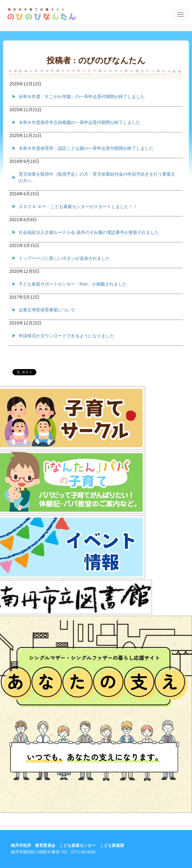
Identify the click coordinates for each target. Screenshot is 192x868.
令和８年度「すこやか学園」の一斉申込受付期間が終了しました (82, 97)
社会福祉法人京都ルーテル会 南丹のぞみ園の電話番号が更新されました (89, 232)
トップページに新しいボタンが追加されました (64, 258)
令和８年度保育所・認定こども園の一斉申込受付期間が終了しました (86, 148)
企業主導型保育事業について (47, 310)
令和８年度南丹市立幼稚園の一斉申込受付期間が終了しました (80, 122)
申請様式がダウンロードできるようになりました (66, 336)
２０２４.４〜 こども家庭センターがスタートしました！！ (78, 206)
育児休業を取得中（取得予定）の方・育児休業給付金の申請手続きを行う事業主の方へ (97, 177)
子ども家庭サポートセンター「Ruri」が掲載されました (73, 284)
